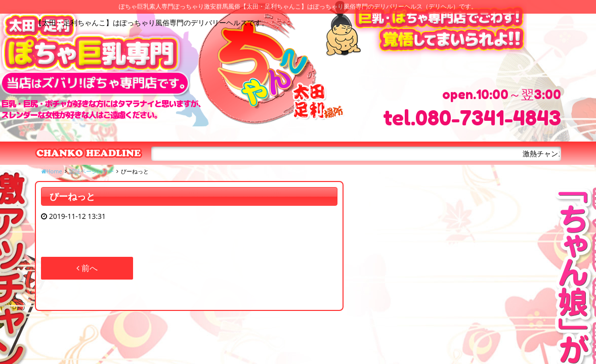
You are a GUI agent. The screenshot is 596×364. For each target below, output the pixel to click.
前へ (87, 268)
